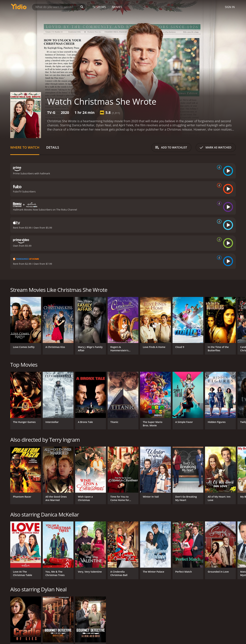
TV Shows (99, 7)
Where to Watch (25, 147)
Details (53, 147)
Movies (117, 7)
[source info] (218, 167)
